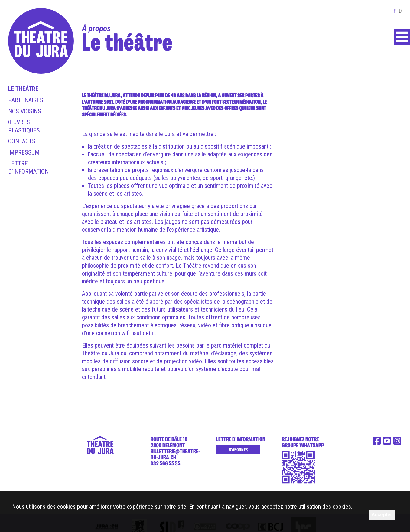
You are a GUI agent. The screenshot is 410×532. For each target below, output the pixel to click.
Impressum (24, 152)
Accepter (382, 515)
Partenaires (26, 100)
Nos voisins (25, 111)
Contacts (22, 141)
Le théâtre (23, 89)
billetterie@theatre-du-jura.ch (175, 454)
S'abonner (238, 450)
